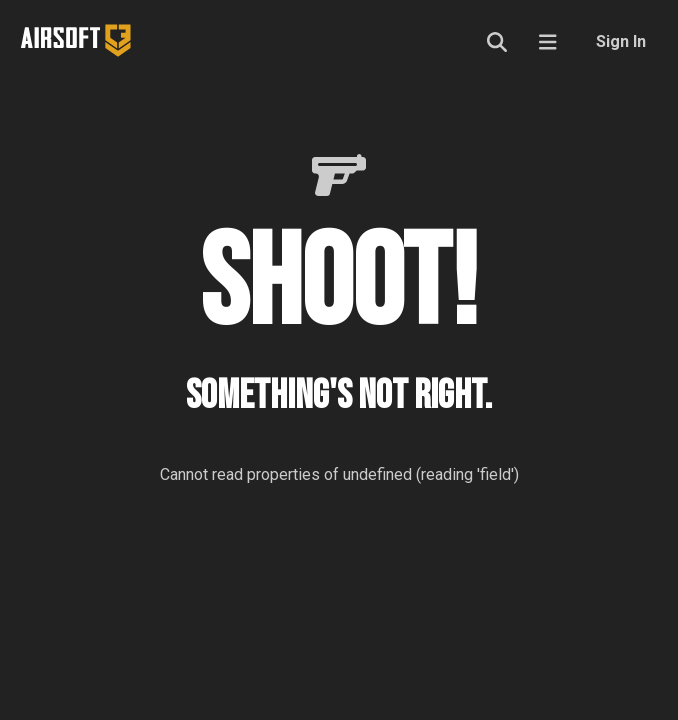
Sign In (621, 41)
